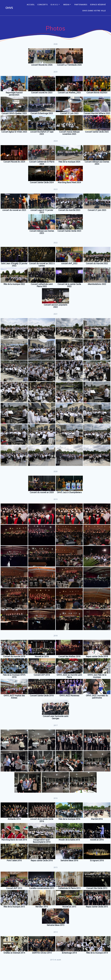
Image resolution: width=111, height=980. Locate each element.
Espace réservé (98, 5)
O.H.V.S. (54, 5)
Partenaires (81, 5)
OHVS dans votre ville (94, 11)
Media (66, 5)
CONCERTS (43, 5)
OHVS (9, 8)
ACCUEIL (31, 5)
